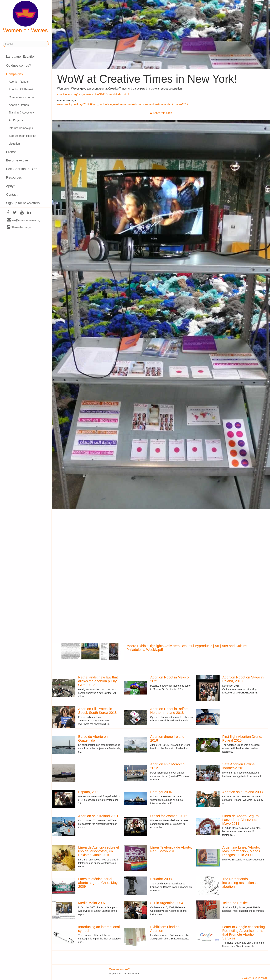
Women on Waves (25, 17)
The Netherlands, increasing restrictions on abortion (241, 883)
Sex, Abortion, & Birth (22, 169)
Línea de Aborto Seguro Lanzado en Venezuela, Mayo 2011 (240, 820)
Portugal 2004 (161, 792)
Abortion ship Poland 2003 (243, 792)
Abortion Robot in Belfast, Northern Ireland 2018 (170, 711)
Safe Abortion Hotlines (22, 136)
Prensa (11, 152)
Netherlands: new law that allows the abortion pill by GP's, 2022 (98, 681)
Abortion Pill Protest (21, 89)
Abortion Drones (19, 105)
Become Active (17, 160)
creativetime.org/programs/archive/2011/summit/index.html (93, 94)
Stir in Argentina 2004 (167, 903)
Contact (12, 194)
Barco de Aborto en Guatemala (93, 738)
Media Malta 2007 (92, 903)
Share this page (19, 227)
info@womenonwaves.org (24, 220)
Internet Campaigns (21, 128)
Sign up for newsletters (23, 203)
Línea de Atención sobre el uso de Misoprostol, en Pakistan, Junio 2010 (99, 851)
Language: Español (20, 56)
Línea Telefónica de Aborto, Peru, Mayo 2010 (171, 849)
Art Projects (16, 120)
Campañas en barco (21, 97)
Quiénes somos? (18, 65)
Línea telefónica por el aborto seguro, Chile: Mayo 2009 (99, 883)
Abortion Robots (19, 82)
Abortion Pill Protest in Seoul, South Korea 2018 (97, 711)
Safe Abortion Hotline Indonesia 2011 (238, 766)
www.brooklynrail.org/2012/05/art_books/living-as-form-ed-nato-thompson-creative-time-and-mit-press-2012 (123, 104)
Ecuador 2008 (161, 879)
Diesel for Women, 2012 (169, 816)
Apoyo (11, 186)
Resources (14, 177)
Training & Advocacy (21, 113)
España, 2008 (89, 792)
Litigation (14, 144)
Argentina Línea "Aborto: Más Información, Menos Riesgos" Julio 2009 (241, 851)
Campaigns (14, 74)
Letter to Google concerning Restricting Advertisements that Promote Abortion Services (244, 933)
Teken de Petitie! (235, 903)
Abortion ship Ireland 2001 (98, 816)
